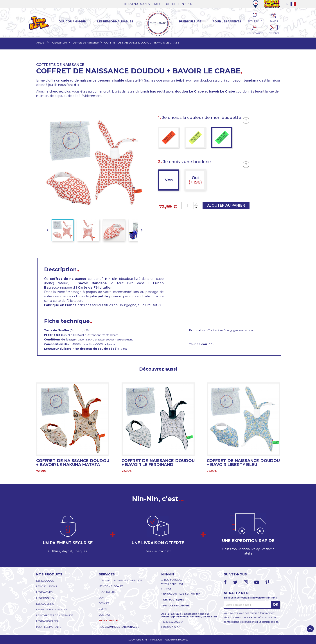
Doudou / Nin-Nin (72, 21)
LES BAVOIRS (44, 592)
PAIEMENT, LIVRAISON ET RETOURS (120, 580)
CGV (101, 598)
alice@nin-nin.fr (171, 627)
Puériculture (190, 21)
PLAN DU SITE (107, 592)
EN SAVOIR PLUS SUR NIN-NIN (182, 594)
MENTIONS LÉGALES (111, 586)
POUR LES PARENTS (49, 627)
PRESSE (104, 609)
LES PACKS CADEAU (48, 621)
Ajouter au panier (226, 205)
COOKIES (104, 603)
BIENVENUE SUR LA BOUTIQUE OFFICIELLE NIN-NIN (158, 4)
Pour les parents (227, 21)
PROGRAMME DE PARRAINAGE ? (119, 627)
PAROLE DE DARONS (176, 606)
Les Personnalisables (115, 21)
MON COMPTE (108, 620)
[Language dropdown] (290, 4)
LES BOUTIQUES (174, 600)
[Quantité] (188, 206)
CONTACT (105, 615)
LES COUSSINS (45, 604)
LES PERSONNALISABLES (52, 609)
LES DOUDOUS (45, 581)
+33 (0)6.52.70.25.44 (172, 622)
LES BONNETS (45, 598)
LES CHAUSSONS (47, 586)
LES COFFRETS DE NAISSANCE (55, 615)
